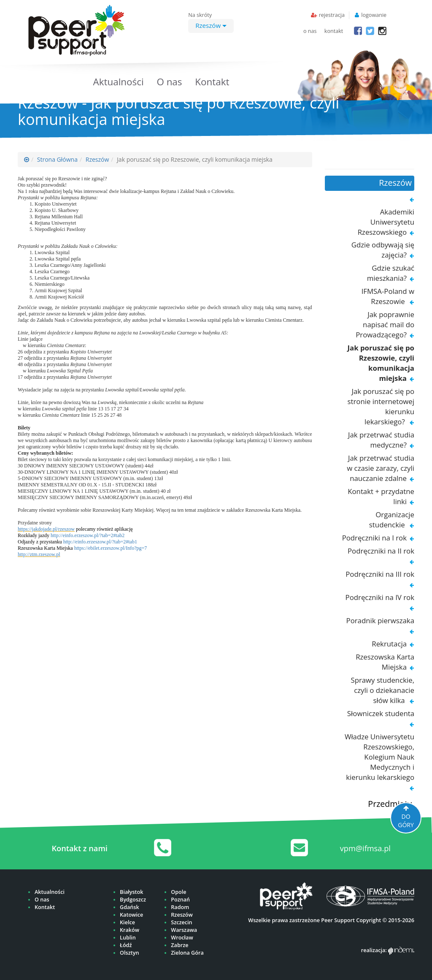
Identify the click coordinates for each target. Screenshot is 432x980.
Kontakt (212, 82)
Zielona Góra (187, 953)
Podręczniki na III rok (380, 574)
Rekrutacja (389, 644)
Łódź (126, 945)
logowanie (374, 15)
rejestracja (332, 15)
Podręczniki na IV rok (380, 597)
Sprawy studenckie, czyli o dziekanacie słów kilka (382, 690)
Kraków (130, 930)
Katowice (131, 915)
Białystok (131, 892)
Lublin (128, 938)
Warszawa (184, 930)
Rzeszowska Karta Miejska (385, 662)
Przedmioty (390, 804)
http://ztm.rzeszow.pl (39, 554)
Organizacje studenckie (392, 520)
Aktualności (119, 82)
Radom (180, 907)
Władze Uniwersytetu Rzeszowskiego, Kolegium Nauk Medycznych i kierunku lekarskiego (379, 757)
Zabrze (180, 945)
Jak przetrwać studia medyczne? (381, 440)
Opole (178, 892)
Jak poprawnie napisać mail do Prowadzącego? (385, 324)
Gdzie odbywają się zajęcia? (383, 250)
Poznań (180, 900)
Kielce (127, 922)
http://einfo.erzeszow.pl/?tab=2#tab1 (100, 542)
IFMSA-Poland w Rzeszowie (388, 296)
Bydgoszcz (133, 900)
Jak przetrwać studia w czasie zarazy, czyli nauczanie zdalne (381, 468)
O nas (169, 82)
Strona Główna (57, 159)
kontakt (334, 31)
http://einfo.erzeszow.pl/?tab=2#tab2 (88, 535)
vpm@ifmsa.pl (365, 848)
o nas (310, 31)
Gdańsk (130, 907)
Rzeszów (211, 25)
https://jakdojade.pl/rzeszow (46, 529)
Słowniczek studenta (381, 713)
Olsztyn (129, 953)
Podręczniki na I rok (374, 538)
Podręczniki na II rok (381, 551)
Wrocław (182, 938)
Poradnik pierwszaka (380, 620)
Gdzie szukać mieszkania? (391, 273)
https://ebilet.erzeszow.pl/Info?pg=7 (111, 548)
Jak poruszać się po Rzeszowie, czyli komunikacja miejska (381, 363)
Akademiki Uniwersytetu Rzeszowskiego (386, 222)
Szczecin (181, 922)
